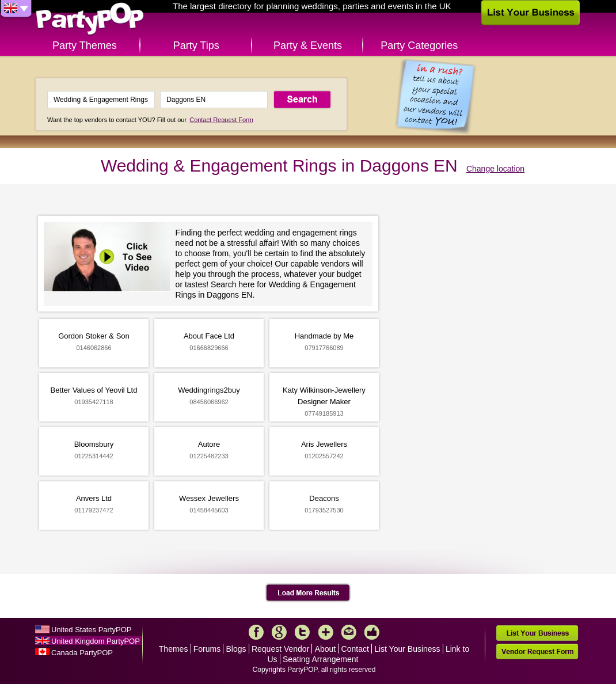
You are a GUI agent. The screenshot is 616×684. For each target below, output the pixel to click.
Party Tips (196, 45)
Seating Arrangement (321, 659)
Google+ (279, 632)
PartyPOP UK (90, 19)
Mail (349, 632)
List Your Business (407, 649)
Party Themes (85, 45)
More (326, 632)
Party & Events (308, 45)
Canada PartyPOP (82, 653)
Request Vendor (280, 649)
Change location (495, 169)
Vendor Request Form (537, 651)
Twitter (302, 632)
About (326, 649)
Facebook (256, 632)
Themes (174, 649)
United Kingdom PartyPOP (96, 641)
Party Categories (419, 45)
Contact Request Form (221, 120)
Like (372, 632)
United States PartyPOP (91, 630)
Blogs (236, 649)
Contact (355, 649)
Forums (207, 649)
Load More (308, 593)
